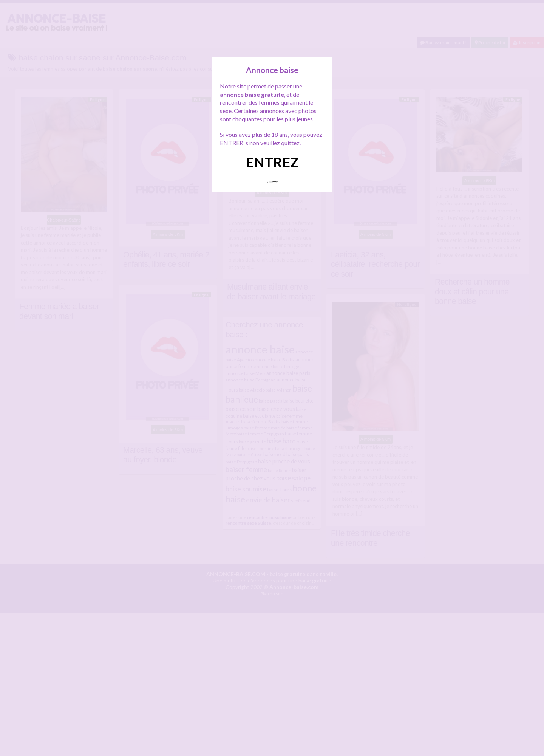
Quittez (272, 182)
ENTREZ (272, 162)
